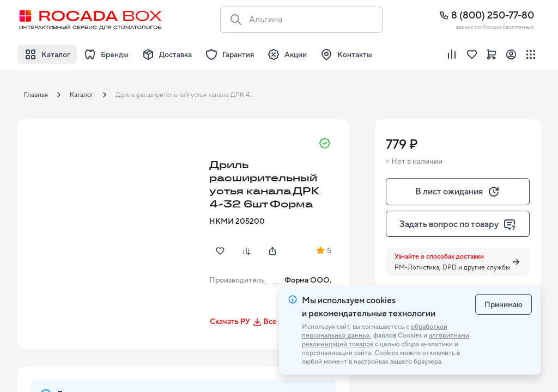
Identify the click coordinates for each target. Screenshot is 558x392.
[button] (110, 212)
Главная (36, 95)
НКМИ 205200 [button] (237, 221)
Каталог (82, 95)
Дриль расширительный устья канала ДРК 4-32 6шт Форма (189, 95)
